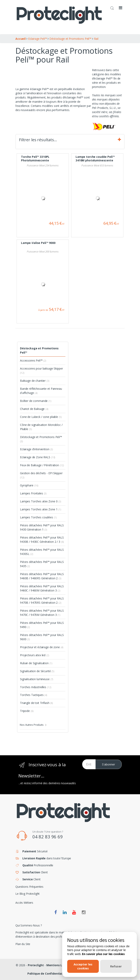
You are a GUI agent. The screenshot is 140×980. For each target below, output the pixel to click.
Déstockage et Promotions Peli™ (39, 350)
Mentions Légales (59, 965)
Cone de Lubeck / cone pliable (41, 417)
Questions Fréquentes (29, 887)
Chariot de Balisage (34, 409)
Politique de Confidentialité (47, 974)
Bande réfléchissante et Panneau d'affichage (41, 391)
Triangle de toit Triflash (36, 703)
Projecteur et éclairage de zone (42, 647)
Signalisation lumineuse (37, 679)
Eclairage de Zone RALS (38, 457)
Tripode (27, 711)
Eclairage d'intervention (36, 449)
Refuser (116, 966)
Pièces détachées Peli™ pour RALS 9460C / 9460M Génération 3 (42, 588)
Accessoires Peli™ (33, 360)
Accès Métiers (24, 903)
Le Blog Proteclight (27, 894)
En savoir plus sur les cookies (103, 954)
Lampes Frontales (33, 493)
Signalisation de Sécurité (37, 671)
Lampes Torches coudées (38, 517)
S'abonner (108, 764)
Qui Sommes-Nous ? (29, 925)
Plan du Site (23, 944)
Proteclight (36, 965)
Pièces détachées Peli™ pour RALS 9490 (42, 625)
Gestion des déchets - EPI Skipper (41, 475)
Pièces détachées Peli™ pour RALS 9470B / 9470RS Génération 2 (42, 600)
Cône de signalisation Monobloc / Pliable (41, 427)
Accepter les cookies (83, 966)
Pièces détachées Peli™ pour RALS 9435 (42, 564)
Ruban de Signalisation (36, 663)
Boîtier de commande (36, 401)
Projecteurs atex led (35, 655)
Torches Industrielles (36, 687)
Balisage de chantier (35, 381)
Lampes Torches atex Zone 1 (41, 509)
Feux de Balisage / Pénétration (42, 465)
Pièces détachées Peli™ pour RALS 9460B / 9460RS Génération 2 (42, 576)
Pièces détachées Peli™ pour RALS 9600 (42, 637)
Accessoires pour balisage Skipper (41, 371)
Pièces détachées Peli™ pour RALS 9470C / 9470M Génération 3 (42, 613)
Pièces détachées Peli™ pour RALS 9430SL (42, 552)
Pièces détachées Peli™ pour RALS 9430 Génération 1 (42, 527)
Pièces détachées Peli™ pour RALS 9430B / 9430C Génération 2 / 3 (42, 540)
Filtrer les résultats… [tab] (70, 140)
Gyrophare (29, 485)
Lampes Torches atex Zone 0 (41, 501)
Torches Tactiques (34, 695)
